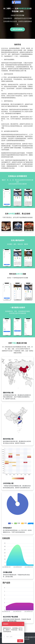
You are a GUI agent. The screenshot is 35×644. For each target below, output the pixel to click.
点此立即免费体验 (18, 29)
